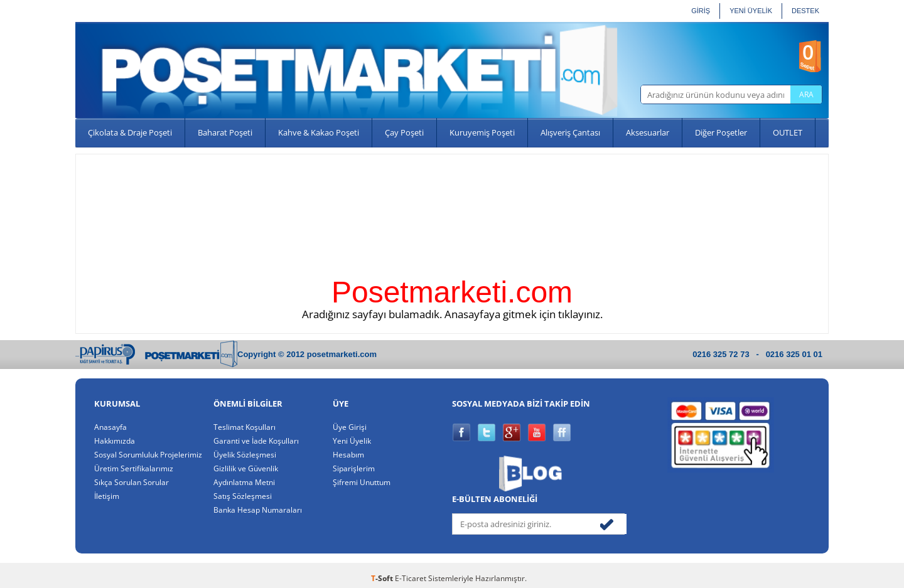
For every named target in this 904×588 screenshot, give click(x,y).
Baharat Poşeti (225, 132)
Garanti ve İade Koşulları (256, 441)
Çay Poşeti (404, 132)
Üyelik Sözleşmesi (245, 454)
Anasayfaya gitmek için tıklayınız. (524, 314)
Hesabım (348, 454)
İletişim (107, 496)
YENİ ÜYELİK (751, 11)
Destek (805, 11)
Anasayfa (110, 427)
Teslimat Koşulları (245, 427)
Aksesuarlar (648, 132)
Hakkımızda (115, 441)
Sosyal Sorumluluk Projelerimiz (148, 454)
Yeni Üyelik (352, 441)
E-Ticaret (411, 578)
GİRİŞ (701, 11)
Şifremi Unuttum (362, 482)
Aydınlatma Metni (244, 482)
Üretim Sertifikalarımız (134, 468)
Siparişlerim (354, 468)
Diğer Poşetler (721, 132)
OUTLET (788, 132)
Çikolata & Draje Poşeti (130, 132)
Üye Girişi (350, 427)
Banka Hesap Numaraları (258, 510)
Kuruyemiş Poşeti (482, 132)
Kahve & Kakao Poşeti (319, 132)
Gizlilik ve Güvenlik (246, 468)
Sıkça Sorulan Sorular (132, 482)
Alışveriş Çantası (570, 132)
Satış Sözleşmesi (243, 496)
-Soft (383, 578)
